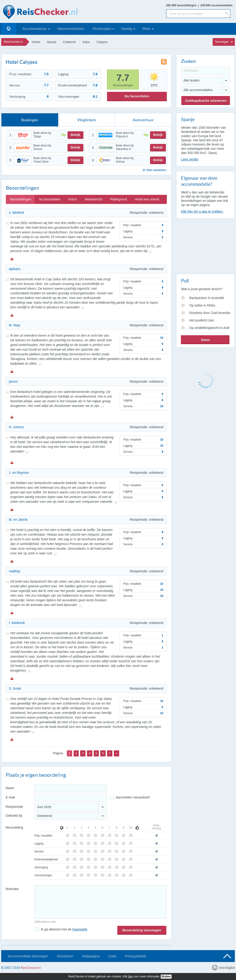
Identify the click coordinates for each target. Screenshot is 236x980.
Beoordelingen (21, 199)
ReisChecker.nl (13, 42)
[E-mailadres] (71, 798)
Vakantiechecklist (71, 29)
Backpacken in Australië (207, 298)
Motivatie (12, 889)
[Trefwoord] (206, 71)
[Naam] (71, 788)
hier (130, 976)
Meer (147, 29)
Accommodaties (35, 29)
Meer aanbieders (156, 170)
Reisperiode (14, 807)
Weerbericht (94, 199)
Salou (86, 42)
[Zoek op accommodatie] (195, 14)
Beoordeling (14, 827)
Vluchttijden (102, 29)
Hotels (36, 42)
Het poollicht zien (202, 320)
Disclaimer (65, 956)
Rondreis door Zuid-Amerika (210, 313)
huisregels (80, 929)
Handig (127, 29)
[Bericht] (100, 902)
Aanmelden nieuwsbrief (133, 797)
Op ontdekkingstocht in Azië (209, 328)
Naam (10, 788)
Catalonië (69, 42)
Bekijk (75, 135)
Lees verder (190, 159)
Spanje (52, 42)
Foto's (73, 199)
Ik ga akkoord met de (64, 929)
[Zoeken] (228, 14)
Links (112, 956)
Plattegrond (118, 199)
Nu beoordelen (137, 96)
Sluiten (166, 976)
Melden (12, 259)
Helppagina (91, 956)
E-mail (10, 797)
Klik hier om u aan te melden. (202, 211)
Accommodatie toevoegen (28, 956)
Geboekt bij (14, 816)
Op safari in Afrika (202, 305)
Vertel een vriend (147, 199)
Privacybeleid (135, 956)
